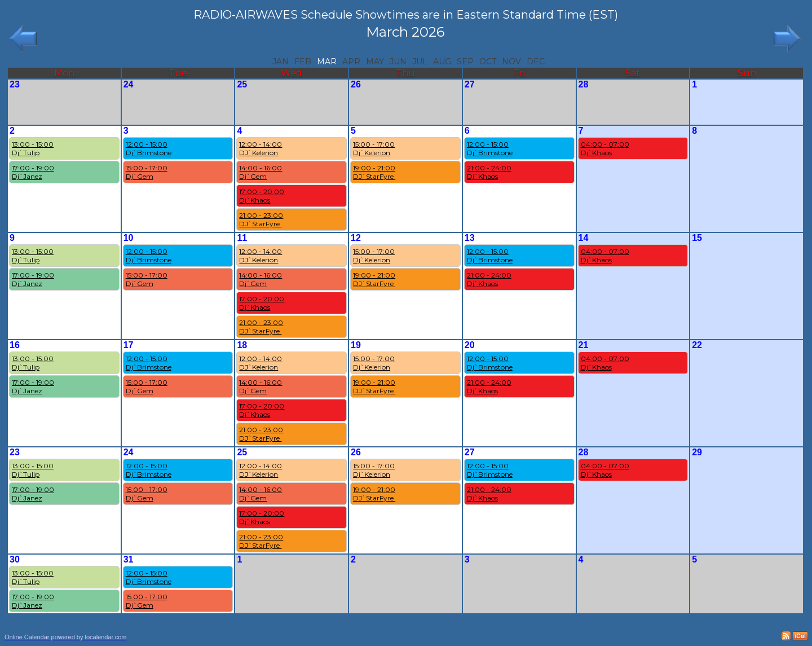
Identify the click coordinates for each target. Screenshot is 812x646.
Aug (442, 61)
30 (15, 559)
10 (129, 238)
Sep (465, 61)
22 (697, 345)
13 (470, 238)
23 (15, 84)
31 (129, 559)
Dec (536, 61)
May (375, 61)
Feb (303, 61)
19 (356, 345)
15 (697, 238)
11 (242, 238)
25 (242, 84)
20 (470, 345)
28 (584, 84)
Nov (511, 61)
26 (356, 84)
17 (129, 345)
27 (470, 84)
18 (242, 345)
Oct (488, 61)
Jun (398, 61)
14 (584, 238)
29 (697, 452)
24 (129, 84)
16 (15, 345)
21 (584, 345)
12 (356, 238)
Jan (281, 61)
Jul (420, 61)
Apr (351, 61)
